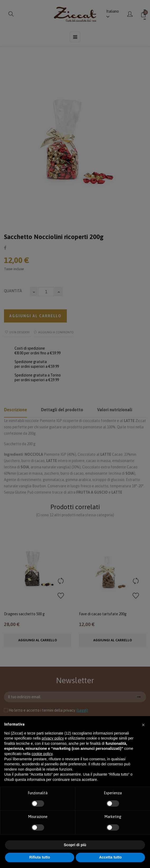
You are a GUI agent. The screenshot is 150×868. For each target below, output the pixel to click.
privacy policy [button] (53, 738)
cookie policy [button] (42, 754)
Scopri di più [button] (75, 845)
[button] (143, 725)
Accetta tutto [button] (110, 857)
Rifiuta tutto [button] (40, 857)
